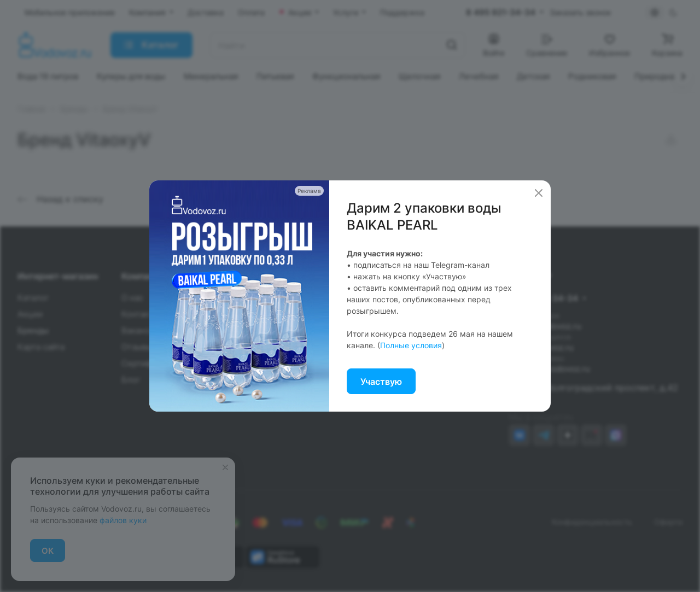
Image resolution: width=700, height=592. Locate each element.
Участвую (381, 382)
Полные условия (411, 345)
